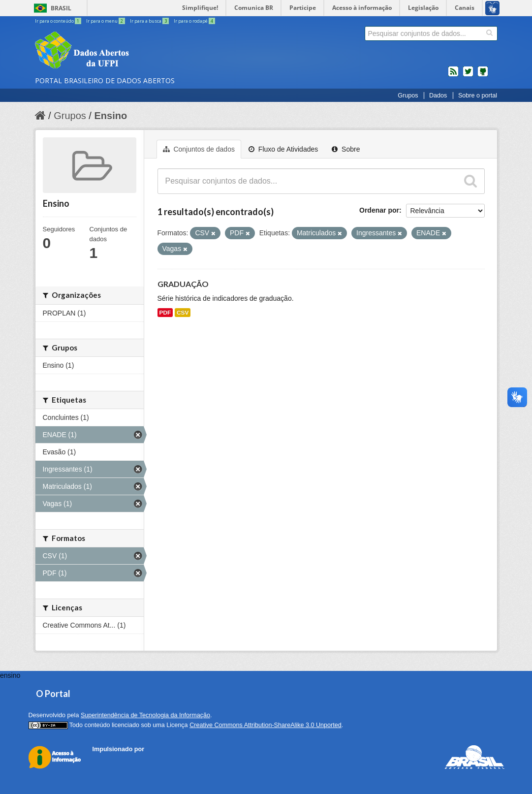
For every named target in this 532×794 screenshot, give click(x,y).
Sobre (346, 149)
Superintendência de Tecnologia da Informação (145, 715)
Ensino (110, 116)
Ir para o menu (106, 21)
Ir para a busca (150, 21)
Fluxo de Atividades (283, 149)
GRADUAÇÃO (183, 284)
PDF (165, 313)
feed (453, 75)
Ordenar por (379, 210)
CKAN (109, 760)
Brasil (61, 8)
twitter (468, 75)
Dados (438, 95)
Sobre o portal (478, 95)
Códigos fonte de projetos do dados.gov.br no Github (483, 75)
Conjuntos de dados (199, 149)
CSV (183, 313)
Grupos (408, 95)
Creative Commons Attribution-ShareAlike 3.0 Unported (266, 725)
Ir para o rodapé (194, 21)
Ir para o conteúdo (59, 21)
